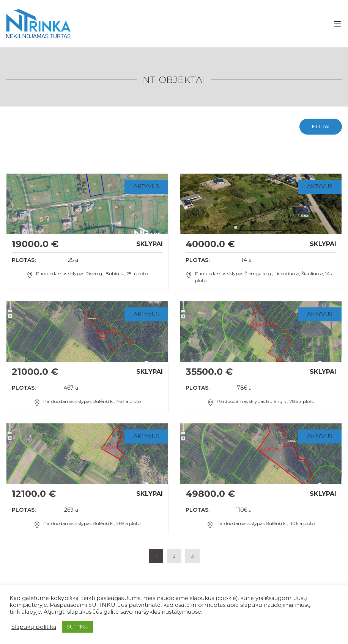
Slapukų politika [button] (34, 627)
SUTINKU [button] (77, 627)
